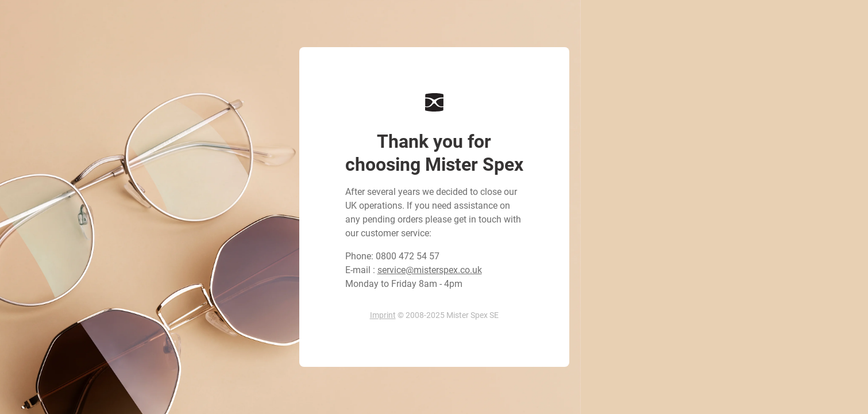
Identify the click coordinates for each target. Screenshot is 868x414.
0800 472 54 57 (408, 256)
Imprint (383, 315)
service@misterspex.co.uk (430, 270)
